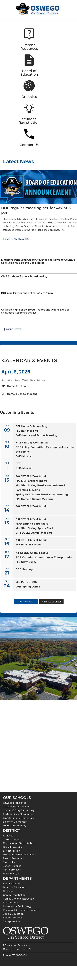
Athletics (8, 836)
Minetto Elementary (15, 825)
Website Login (11, 873)
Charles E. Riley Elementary (19, 810)
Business (8, 891)
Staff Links (9, 862)
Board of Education (14, 887)
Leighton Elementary (15, 822)
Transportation (11, 921)
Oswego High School (15, 803)
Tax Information (12, 870)
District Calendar (13, 847)
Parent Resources (13, 858)
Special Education (13, 914)
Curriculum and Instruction (18, 899)
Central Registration (14, 895)
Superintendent (12, 884)
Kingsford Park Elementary (18, 818)
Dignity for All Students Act (18, 843)
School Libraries (12, 866)
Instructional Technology (17, 906)
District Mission (11, 851)
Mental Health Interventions (19, 855)
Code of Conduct (13, 839)
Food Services (11, 902)
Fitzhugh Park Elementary (18, 814)
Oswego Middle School (16, 807)
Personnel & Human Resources (21, 910)
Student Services (13, 918)
